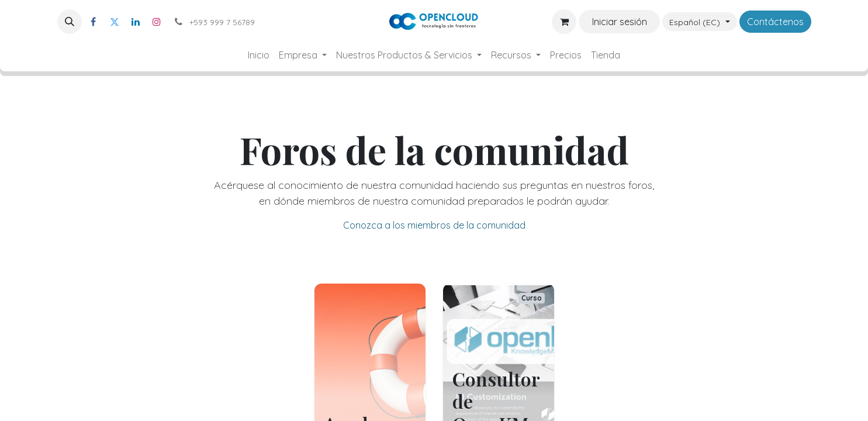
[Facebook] (94, 22)
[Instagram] (157, 22)
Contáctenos (775, 22)
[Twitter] (115, 22)
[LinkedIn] (136, 22)
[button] (70, 22)
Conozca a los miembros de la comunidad (434, 225)
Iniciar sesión (620, 22)
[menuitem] (259, 55)
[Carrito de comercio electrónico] (564, 22)
